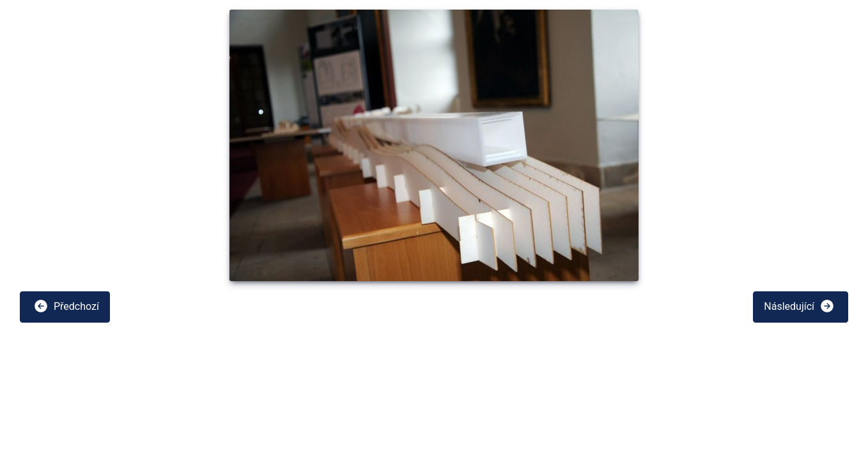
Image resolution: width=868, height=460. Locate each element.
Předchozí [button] (66, 306)
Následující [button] (799, 306)
